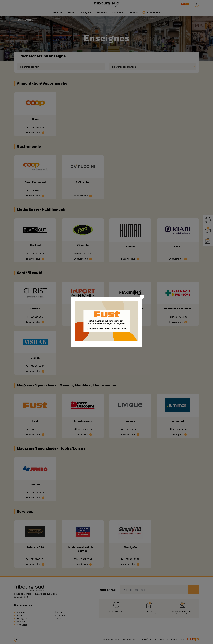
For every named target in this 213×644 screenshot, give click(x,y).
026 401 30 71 (85, 429)
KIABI (178, 247)
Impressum (108, 639)
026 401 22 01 (85, 559)
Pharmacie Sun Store (178, 309)
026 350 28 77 (38, 317)
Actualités (118, 12)
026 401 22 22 (133, 559)
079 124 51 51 (38, 559)
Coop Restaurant (35, 182)
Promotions (152, 12)
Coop (35, 119)
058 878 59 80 (180, 317)
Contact (133, 12)
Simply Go (130, 547)
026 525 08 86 (85, 254)
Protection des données (127, 639)
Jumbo (35, 484)
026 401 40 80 (133, 317)
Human (130, 247)
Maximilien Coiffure (130, 309)
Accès (71, 12)
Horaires (57, 12)
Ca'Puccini (83, 182)
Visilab (35, 358)
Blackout (35, 245)
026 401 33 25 (85, 317)
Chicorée (83, 245)
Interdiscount (83, 421)
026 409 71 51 (38, 429)
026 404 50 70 (38, 492)
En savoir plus (35, 132)
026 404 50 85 (133, 429)
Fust (35, 421)
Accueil (18, 20)
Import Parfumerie (83, 309)
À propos (59, 612)
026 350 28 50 (38, 127)
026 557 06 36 (38, 254)
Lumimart (178, 421)
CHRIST (35, 309)
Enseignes (86, 12)
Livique (130, 421)
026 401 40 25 (38, 366)
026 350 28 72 (38, 190)
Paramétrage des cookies (153, 639)
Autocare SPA (35, 547)
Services (102, 12)
